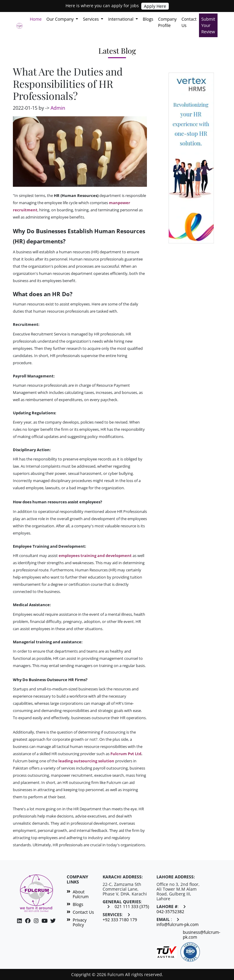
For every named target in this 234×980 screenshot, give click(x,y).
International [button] (121, 19)
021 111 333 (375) (132, 907)
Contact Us (189, 22)
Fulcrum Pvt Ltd (126, 754)
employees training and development (95, 556)
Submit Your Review (208, 25)
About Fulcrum (78, 894)
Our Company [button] (61, 19)
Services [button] (91, 19)
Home (37, 19)
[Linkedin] (19, 921)
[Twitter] (53, 921)
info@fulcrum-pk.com (178, 925)
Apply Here (155, 6)
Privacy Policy (77, 922)
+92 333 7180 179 (120, 920)
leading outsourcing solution (86, 761)
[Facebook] (28, 921)
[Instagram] (45, 921)
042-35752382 (170, 912)
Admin (58, 108)
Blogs (148, 19)
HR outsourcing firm (81, 782)
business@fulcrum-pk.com (202, 935)
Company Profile (167, 22)
